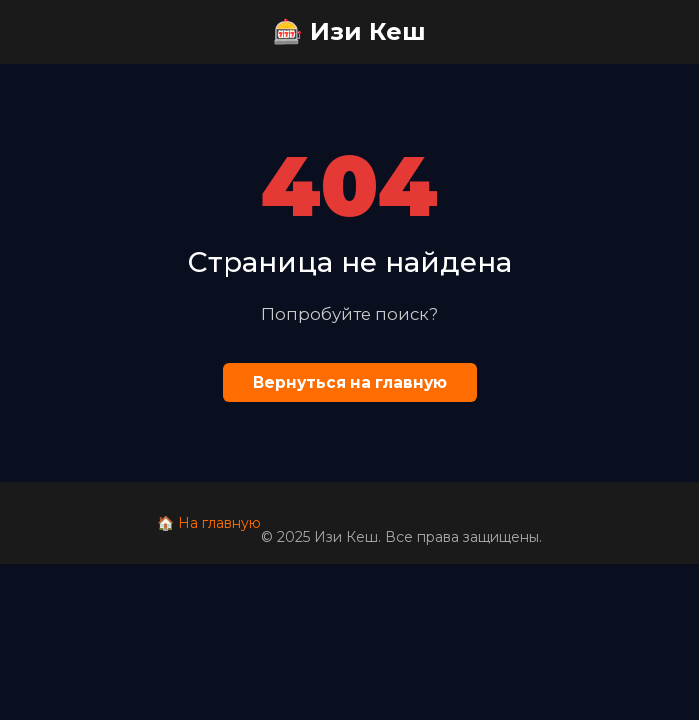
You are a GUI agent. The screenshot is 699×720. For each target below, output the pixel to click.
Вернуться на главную (350, 382)
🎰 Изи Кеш (349, 31)
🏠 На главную (209, 523)
